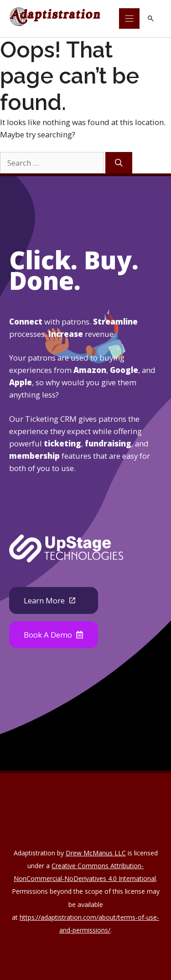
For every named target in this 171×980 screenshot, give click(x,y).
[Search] (119, 163)
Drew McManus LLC (96, 853)
